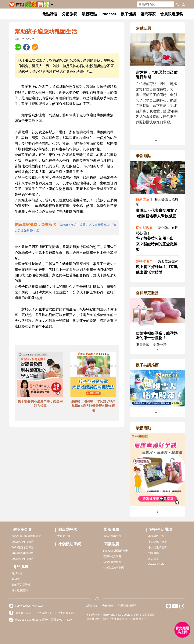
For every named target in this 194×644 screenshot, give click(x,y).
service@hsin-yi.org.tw (29, 606)
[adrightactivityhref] (158, 469)
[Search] (156, 4)
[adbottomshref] (40, 375)
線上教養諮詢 (20, 590)
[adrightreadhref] (158, 388)
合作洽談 (108, 606)
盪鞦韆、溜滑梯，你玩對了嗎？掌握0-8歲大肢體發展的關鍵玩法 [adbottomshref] (93, 406)
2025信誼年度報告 (23, 559)
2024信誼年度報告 (23, 553)
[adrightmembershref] (158, 312)
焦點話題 (50, 14)
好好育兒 (17, 573)
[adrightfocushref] (158, 86)
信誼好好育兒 (23, 613)
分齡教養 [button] (70, 14)
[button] (52, 4)
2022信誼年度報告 (23, 542)
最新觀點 (89, 14)
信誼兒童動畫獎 (112, 562)
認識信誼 (92, 606)
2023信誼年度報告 (23, 547)
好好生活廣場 (161, 529)
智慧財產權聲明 (127, 606)
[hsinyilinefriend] (169, 607)
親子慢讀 (128, 14)
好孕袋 (16, 579)
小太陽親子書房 (157, 547)
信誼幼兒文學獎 (112, 556)
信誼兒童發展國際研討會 (26, 536)
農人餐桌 (153, 559)
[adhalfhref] (67, 228)
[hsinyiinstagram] (182, 607)
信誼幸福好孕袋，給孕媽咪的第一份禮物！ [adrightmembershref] (157, 335)
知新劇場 (153, 553)
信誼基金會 (22, 529)
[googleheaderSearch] (177, 4)
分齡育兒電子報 (21, 585)
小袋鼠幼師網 (70, 544)
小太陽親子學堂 (157, 542)
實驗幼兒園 (64, 536)
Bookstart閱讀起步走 (115, 551)
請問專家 (148, 14)
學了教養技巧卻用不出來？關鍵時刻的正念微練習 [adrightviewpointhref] (157, 244)
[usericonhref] (182, 4)
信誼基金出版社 (112, 536)
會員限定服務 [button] (172, 14)
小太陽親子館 (156, 536)
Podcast (109, 14)
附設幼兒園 (68, 529)
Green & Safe (156, 564)
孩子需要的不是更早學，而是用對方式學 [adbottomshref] (40, 403)
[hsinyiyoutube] (175, 607)
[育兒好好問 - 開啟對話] (182, 630)
